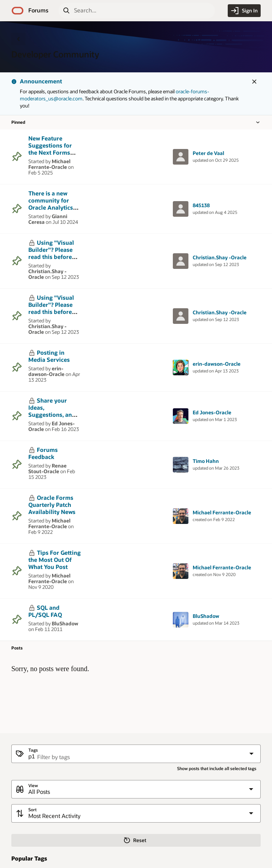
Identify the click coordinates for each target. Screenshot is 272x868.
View (33, 786)
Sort (32, 810)
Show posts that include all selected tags (217, 769)
